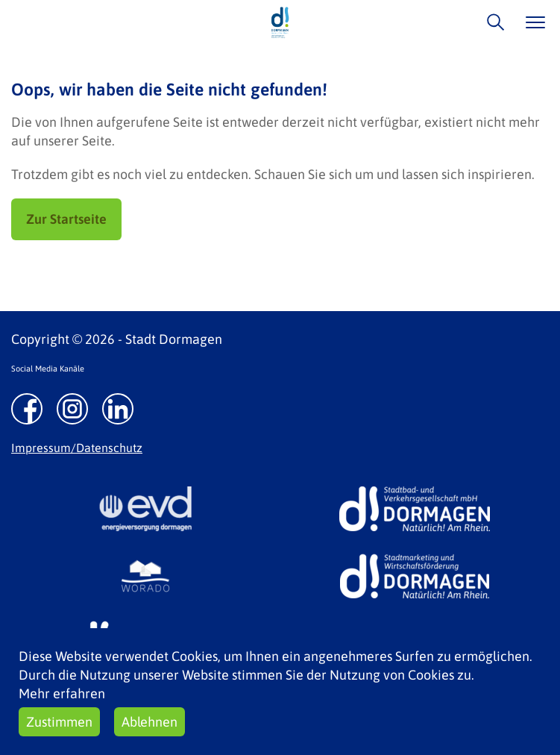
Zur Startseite (66, 219)
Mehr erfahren (62, 693)
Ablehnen (150, 722)
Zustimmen (59, 722)
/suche (492, 22)
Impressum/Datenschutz (77, 448)
